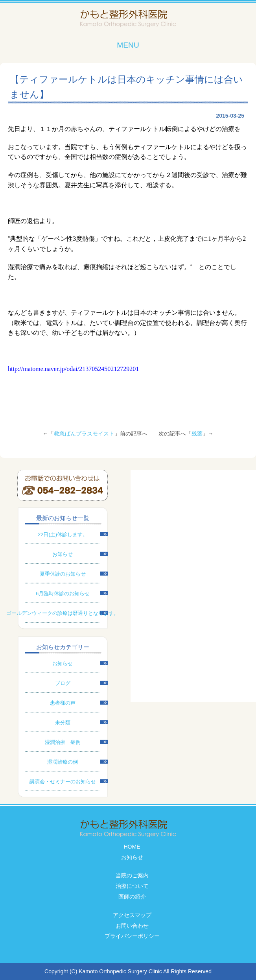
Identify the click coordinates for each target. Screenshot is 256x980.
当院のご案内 (132, 875)
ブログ (63, 683)
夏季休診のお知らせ (63, 574)
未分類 (63, 723)
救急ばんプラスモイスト (84, 434)
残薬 (197, 434)
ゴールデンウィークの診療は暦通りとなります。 (63, 613)
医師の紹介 (132, 897)
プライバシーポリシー (132, 936)
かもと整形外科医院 (128, 19)
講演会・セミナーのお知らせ (63, 782)
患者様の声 (63, 703)
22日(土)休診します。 (63, 534)
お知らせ (63, 554)
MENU (128, 45)
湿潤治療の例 (63, 762)
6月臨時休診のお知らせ (63, 593)
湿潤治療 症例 (63, 742)
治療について (132, 886)
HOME (132, 847)
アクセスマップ (132, 915)
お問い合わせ (132, 926)
